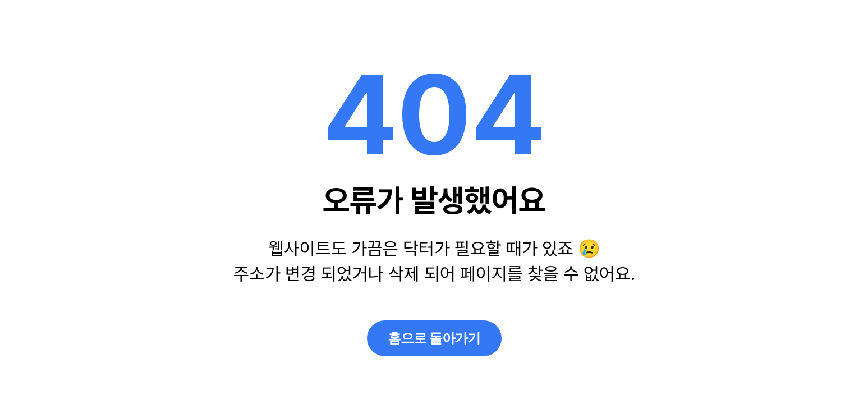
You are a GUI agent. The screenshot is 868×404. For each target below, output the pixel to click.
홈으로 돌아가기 (434, 338)
